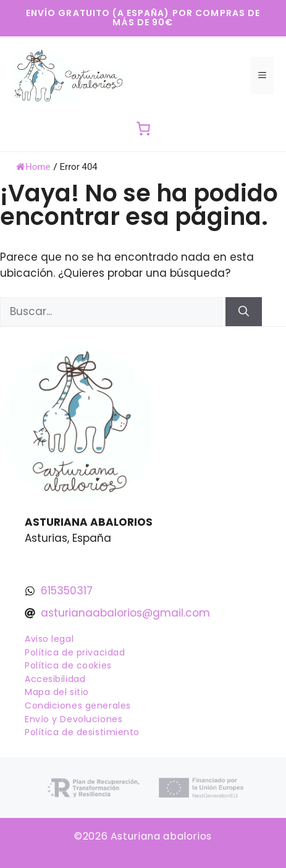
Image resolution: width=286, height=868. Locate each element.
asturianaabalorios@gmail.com (125, 613)
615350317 (67, 591)
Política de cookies (68, 665)
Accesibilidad (55, 679)
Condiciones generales (78, 706)
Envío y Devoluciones (74, 719)
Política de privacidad (75, 652)
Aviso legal (49, 639)
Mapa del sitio (57, 692)
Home (33, 167)
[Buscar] (244, 312)
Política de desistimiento (82, 732)
